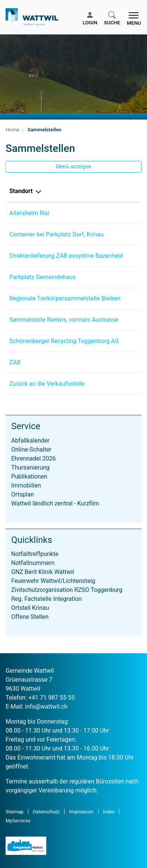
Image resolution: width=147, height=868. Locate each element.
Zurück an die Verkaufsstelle (47, 384)
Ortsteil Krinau (30, 608)
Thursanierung (30, 467)
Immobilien (26, 485)
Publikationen (29, 476)
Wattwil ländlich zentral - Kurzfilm (55, 503)
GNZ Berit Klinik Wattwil (43, 572)
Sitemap (15, 812)
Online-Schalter (31, 450)
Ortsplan (23, 494)
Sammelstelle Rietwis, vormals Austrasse (64, 320)
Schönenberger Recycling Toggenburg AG (64, 341)
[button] (112, 19)
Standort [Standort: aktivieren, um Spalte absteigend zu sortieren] (21, 191)
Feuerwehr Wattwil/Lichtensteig (53, 581)
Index (109, 812)
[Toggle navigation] (132, 19)
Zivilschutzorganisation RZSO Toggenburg (67, 590)
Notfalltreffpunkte (35, 554)
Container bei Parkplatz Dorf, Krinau (57, 234)
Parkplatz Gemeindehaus (43, 277)
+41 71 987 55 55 (51, 698)
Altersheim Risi (29, 213)
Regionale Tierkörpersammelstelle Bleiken (65, 298)
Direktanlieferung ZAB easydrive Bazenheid (66, 256)
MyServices (18, 821)
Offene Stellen (30, 617)
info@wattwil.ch (46, 707)
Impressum (81, 812)
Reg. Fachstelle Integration (46, 599)
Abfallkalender (30, 441)
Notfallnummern (33, 563)
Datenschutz (46, 812)
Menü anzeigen (74, 166)
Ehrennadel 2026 (33, 459)
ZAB (15, 362)
